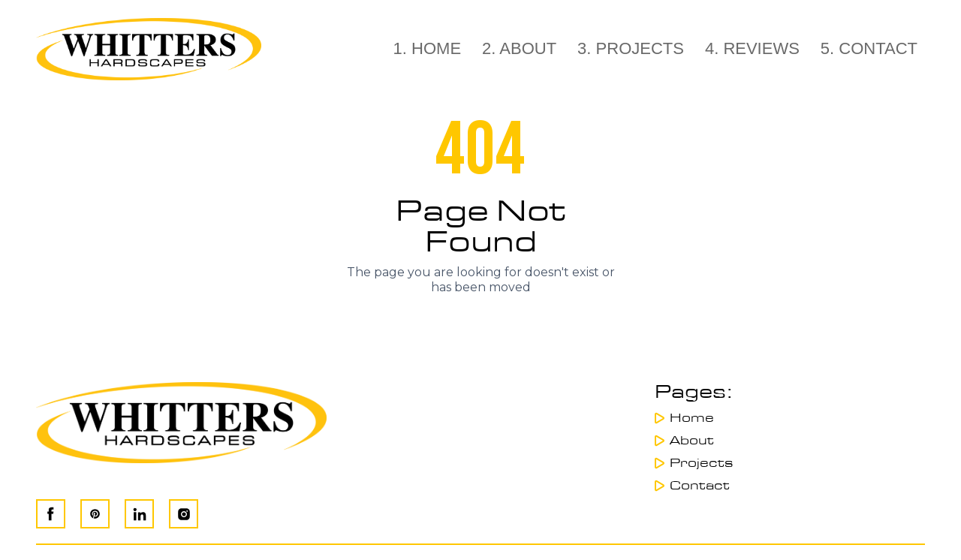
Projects (701, 463)
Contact (700, 486)
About (692, 441)
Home (692, 418)
